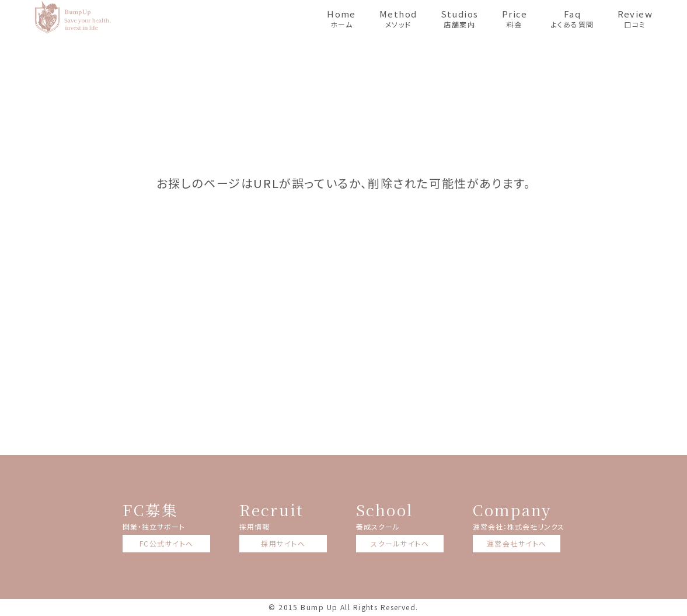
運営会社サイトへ (517, 543)
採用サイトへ (283, 543)
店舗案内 (460, 18)
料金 (515, 18)
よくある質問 (573, 18)
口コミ (635, 18)
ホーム (341, 18)
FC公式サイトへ (167, 543)
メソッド (398, 18)
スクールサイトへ (400, 543)
